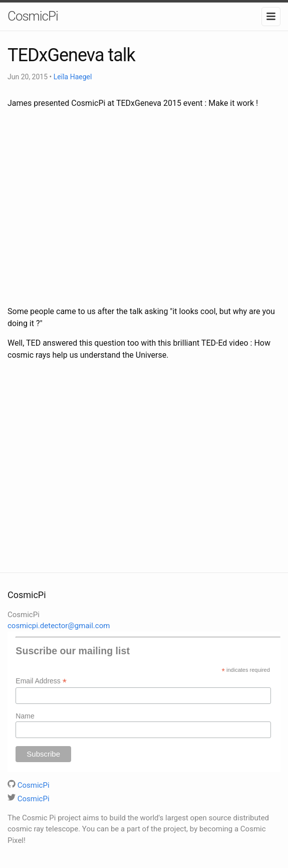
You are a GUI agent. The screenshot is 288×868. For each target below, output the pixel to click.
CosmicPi (33, 16)
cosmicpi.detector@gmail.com (59, 626)
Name (25, 716)
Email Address (41, 681)
